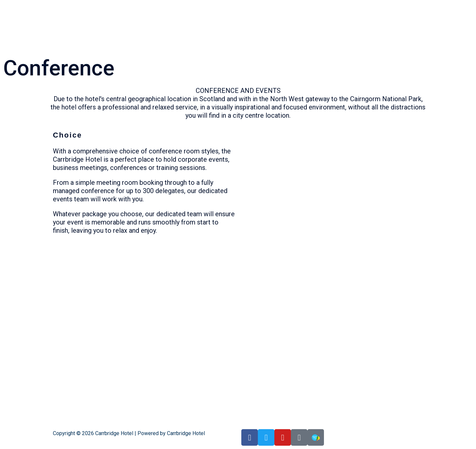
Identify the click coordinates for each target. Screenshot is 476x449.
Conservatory (329, 6)
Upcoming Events (389, 6)
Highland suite (297, 6)
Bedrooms (357, 6)
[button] (250, 6)
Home (248, 6)
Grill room (270, 6)
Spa (413, 6)
